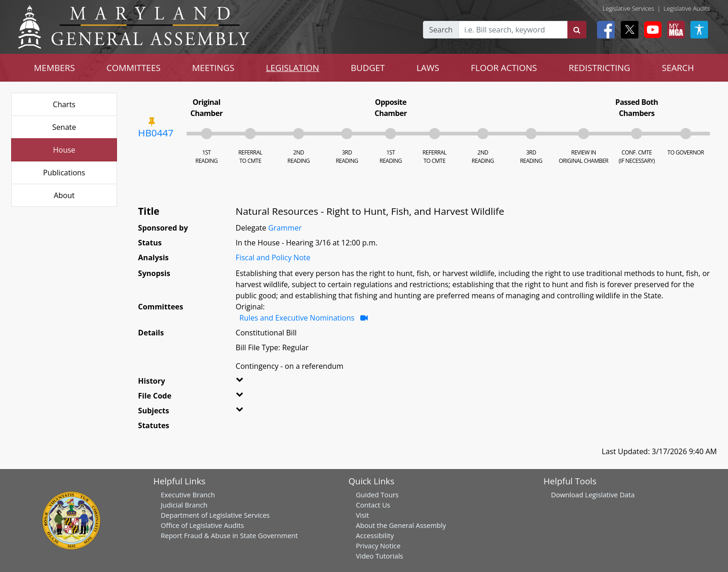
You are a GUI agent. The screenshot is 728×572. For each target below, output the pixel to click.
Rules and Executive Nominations (297, 318)
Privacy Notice (378, 546)
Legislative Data (610, 495)
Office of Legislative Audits (202, 525)
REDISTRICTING (600, 67)
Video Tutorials (379, 556)
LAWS (428, 67)
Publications (64, 173)
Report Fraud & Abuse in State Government (229, 535)
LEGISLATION (293, 67)
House (64, 150)
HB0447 (156, 133)
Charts (64, 104)
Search (441, 30)
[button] (253, 383)
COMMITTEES (133, 67)
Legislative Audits (687, 8)
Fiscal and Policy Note (273, 257)
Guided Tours (377, 495)
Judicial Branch (184, 505)
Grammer (285, 228)
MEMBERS (54, 67)
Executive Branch (188, 495)
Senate (64, 127)
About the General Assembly (401, 525)
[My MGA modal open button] (674, 30)
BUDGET (367, 67)
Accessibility (375, 535)
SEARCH (678, 67)
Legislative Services (628, 8)
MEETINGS (213, 67)
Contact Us (373, 505)
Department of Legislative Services (215, 515)
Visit (362, 515)
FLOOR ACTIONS (504, 67)
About (64, 195)
